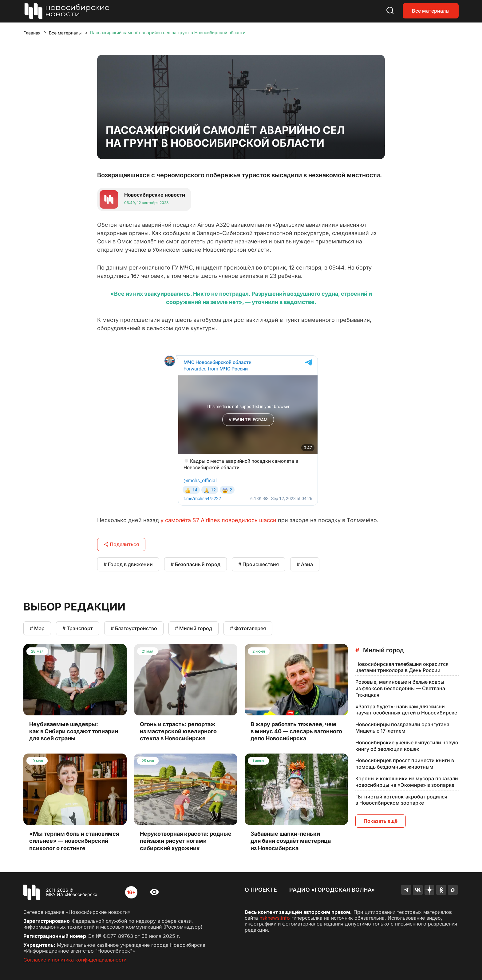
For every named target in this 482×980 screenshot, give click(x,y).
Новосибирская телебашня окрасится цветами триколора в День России (402, 667)
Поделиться (121, 544)
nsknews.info (275, 918)
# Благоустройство (134, 628)
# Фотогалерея (248, 628)
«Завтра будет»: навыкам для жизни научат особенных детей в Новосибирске (406, 710)
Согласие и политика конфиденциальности (75, 960)
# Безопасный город (196, 564)
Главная (32, 33)
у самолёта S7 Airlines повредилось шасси (218, 520)
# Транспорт (78, 628)
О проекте (261, 890)
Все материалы (431, 11)
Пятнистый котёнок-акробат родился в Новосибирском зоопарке (401, 800)
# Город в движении (128, 564)
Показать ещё (381, 821)
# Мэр (37, 628)
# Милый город (194, 628)
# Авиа (305, 564)
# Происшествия (259, 564)
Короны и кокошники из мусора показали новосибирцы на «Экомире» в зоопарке (407, 782)
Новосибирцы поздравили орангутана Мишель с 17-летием (402, 728)
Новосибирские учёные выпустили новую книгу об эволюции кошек (407, 746)
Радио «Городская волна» (332, 890)
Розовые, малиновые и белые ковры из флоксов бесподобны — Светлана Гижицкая (400, 688)
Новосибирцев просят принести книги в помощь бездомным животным (405, 764)
